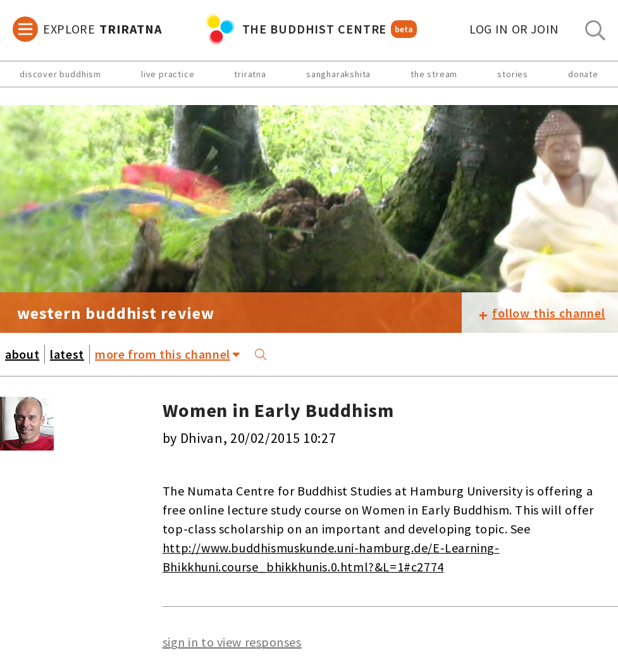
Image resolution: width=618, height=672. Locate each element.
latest (67, 354)
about (22, 354)
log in (514, 29)
